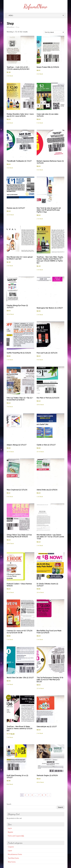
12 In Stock (40, 688)
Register (10, 832)
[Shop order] (54, 32)
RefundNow (35, 6)
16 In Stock (10, 314)
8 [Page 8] (42, 795)
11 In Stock (10, 215)
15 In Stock (10, 452)
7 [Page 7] (39, 795)
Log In (10, 828)
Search (9, 804)
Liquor (10, 851)
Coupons (11, 847)
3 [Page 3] (29, 795)
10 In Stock (40, 405)
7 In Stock (10, 407)
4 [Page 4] (32, 795)
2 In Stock (40, 219)
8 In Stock (10, 784)
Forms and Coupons (16, 836)
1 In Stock (10, 76)
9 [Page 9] (46, 795)
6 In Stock (10, 123)
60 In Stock (40, 782)
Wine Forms (12, 862)
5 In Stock (40, 123)
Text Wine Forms (13, 858)
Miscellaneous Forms (15, 854)
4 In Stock (40, 74)
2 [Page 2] (25, 795)
